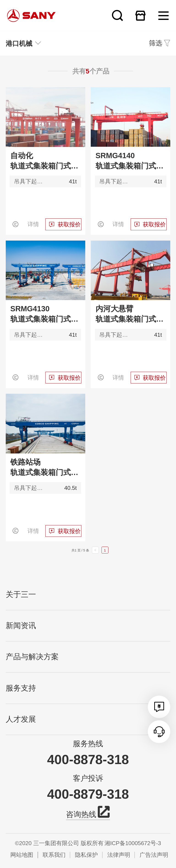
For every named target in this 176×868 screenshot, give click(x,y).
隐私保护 (86, 855)
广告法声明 (154, 855)
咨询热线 (88, 814)
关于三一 (21, 594)
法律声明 (119, 855)
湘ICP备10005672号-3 (133, 843)
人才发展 (21, 719)
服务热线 (88, 744)
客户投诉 (88, 778)
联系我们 (54, 855)
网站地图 (22, 855)
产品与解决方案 (32, 657)
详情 (33, 224)
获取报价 (69, 224)
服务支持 (21, 688)
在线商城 (140, 15)
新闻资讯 (21, 626)
